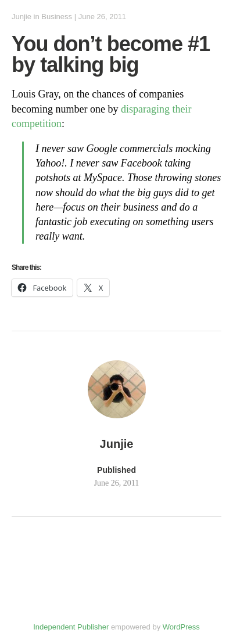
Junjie (21, 17)
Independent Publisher (71, 627)
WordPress (181, 627)
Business (57, 17)
